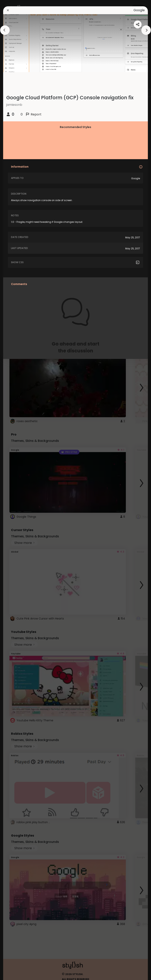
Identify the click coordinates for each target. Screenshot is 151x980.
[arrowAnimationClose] (5, 30)
